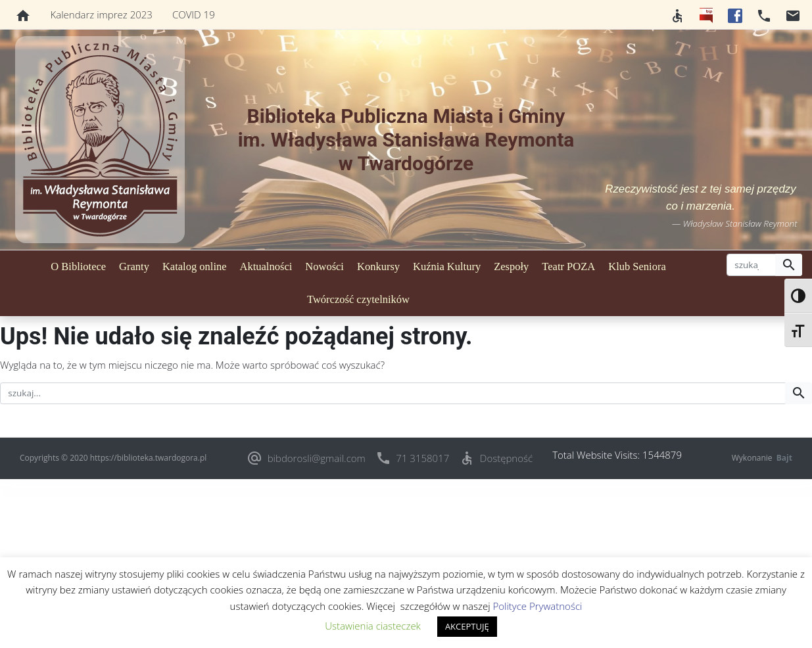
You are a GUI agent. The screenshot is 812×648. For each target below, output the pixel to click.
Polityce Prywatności (537, 606)
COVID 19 (194, 14)
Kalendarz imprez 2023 (102, 14)
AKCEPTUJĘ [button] (467, 626)
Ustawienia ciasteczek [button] (373, 626)
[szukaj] (751, 265)
